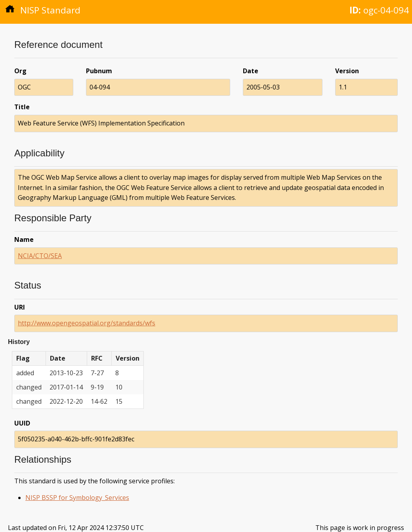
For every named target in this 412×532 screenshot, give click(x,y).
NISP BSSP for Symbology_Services (77, 498)
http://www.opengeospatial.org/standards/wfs (87, 323)
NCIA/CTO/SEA (40, 256)
